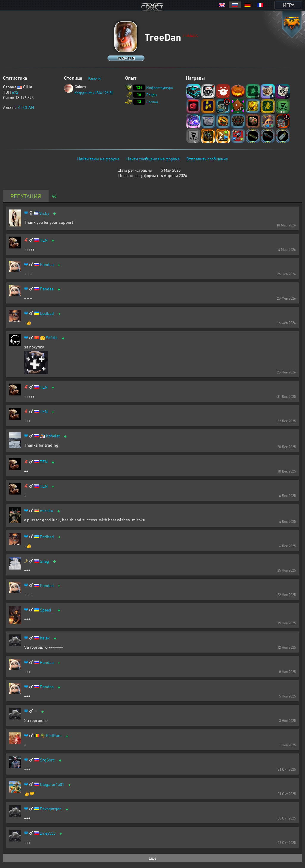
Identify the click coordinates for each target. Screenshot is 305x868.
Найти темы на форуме (98, 159)
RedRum (54, 735)
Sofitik (52, 338)
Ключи (94, 78)
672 (15, 92)
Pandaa (47, 264)
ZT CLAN (26, 107)
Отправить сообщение (207, 159)
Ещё (152, 858)
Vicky (44, 213)
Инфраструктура (159, 88)
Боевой (152, 102)
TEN (44, 240)
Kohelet (53, 436)
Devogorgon (51, 809)
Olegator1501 (52, 784)
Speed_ (47, 610)
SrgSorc (47, 760)
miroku (47, 510)
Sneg (45, 561)
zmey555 (48, 833)
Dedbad (47, 313)
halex (45, 638)
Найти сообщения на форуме (153, 159)
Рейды (152, 95)
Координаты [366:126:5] (94, 93)
